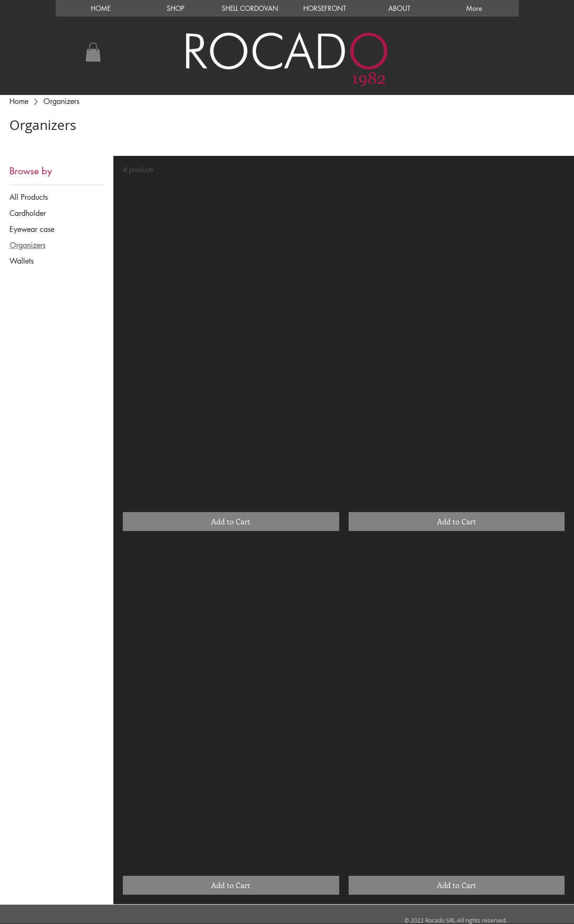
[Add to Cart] (231, 522)
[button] (93, 52)
